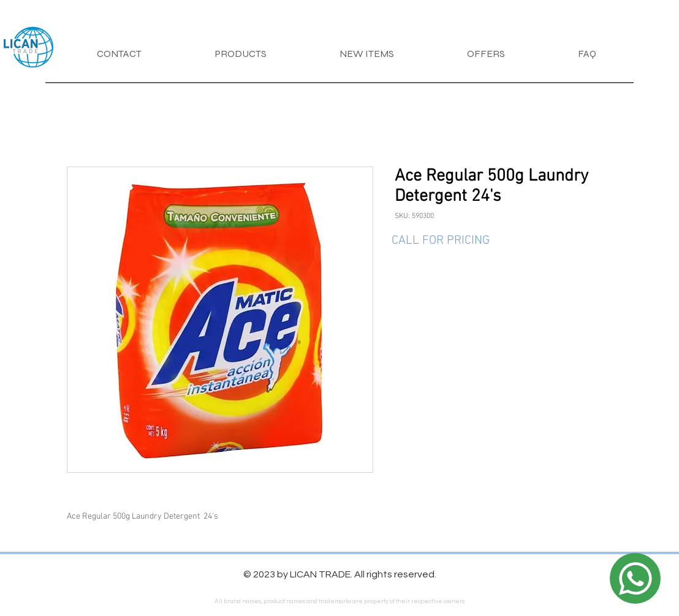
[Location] (635, 578)
